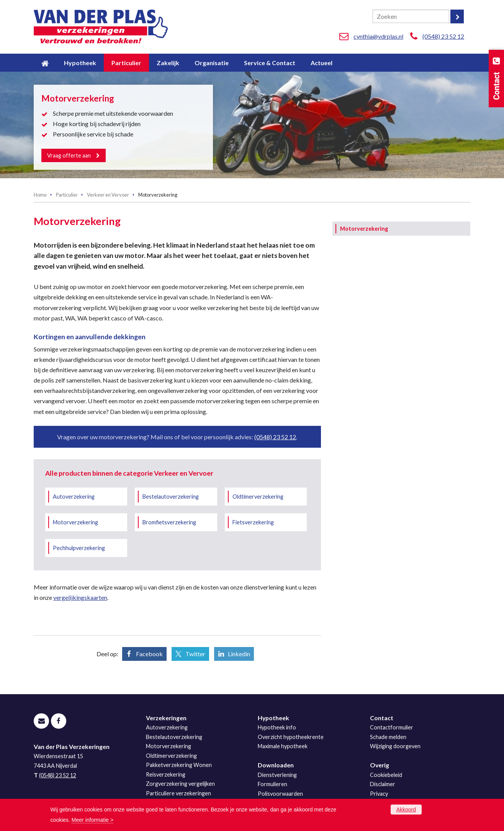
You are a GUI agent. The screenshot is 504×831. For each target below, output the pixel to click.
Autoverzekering (74, 497)
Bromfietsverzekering (169, 522)
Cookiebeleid (386, 775)
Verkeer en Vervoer (108, 195)
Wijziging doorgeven (395, 746)
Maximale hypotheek (283, 746)
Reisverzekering (166, 774)
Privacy (379, 794)
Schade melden (388, 737)
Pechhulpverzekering (79, 548)
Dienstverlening (277, 775)
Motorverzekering (75, 522)
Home (40, 195)
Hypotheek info (277, 727)
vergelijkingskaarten (80, 597)
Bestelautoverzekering (171, 497)
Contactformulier (392, 727)
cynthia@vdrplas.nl (378, 36)
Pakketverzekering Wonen (179, 765)
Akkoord (406, 810)
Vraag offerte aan (69, 155)
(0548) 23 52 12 (443, 36)
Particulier (67, 195)
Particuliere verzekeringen (178, 793)
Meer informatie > (92, 820)
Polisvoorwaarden (280, 794)
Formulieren (272, 784)
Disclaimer (383, 784)
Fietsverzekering (253, 522)
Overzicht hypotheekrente (291, 737)
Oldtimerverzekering (258, 497)
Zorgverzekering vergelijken (180, 784)
